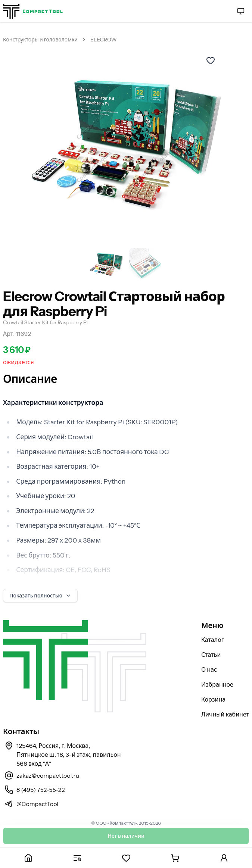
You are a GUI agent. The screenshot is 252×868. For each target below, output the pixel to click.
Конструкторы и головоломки (40, 40)
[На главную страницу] (33, 11)
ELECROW (104, 40)
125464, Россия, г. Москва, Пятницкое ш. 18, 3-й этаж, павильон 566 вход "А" (69, 755)
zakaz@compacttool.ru (48, 775)
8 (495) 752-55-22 (41, 790)
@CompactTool (37, 804)
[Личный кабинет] (224, 858)
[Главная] (28, 858)
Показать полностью (40, 596)
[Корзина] (175, 858)
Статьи (211, 655)
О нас (209, 669)
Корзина (213, 699)
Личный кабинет (225, 714)
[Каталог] (77, 858)
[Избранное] (126, 858)
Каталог (213, 640)
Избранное (217, 684)
